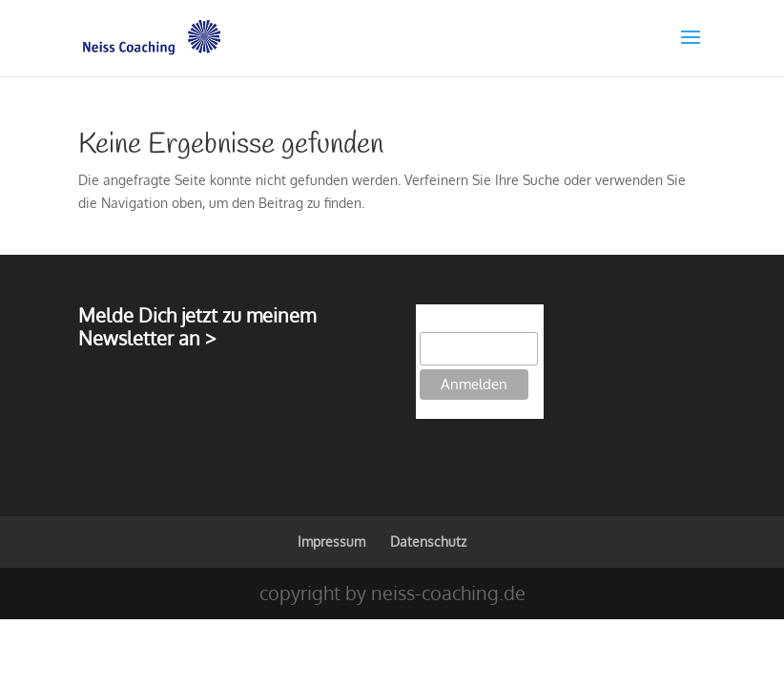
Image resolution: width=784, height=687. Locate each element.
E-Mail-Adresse (465, 322)
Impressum (331, 541)
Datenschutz (428, 541)
